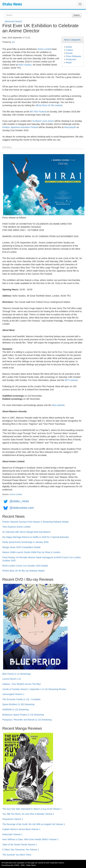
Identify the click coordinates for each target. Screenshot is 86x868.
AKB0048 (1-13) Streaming (15, 709)
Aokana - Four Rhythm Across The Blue (22, 684)
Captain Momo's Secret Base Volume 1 (21, 829)
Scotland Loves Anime (43, 121)
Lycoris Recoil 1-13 (12, 679)
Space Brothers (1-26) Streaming (18, 704)
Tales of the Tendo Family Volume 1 (20, 845)
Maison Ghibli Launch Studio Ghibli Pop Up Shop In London (31, 552)
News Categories (72, 40)
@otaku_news (19, 501)
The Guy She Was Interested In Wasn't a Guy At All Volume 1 (32, 809)
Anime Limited (44, 49)
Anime (69, 47)
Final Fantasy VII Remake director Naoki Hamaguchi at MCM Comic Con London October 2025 (42, 559)
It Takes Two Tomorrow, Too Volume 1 (21, 850)
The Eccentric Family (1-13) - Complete (21, 699)
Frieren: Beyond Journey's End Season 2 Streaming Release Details (35, 522)
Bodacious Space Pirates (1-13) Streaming (23, 715)
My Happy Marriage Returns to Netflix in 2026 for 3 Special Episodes (36, 537)
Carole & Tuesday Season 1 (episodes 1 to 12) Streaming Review (34, 689)
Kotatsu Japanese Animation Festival (20, 127)
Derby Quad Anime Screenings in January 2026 (25, 542)
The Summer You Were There (17, 855)
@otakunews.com (22, 508)
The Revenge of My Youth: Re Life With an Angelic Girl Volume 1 (34, 824)
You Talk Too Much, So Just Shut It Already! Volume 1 (28, 814)
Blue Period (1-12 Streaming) (16, 674)
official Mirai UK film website (49, 105)
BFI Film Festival (38, 112)
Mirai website (58, 405)
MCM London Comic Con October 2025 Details (25, 566)
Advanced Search (13, 21)
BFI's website (71, 380)
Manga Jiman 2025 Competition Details (21, 547)
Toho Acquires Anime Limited (16, 527)
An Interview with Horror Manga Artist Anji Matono (26, 532)
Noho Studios (25, 65)
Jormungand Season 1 (13, 694)
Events (69, 53)
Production (71, 59)
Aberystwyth (70, 127)
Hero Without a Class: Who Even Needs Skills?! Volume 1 (30, 839)
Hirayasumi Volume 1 (13, 819)
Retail (69, 63)
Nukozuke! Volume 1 (12, 834)
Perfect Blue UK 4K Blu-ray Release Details (23, 571)
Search (77, 15)
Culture (69, 50)
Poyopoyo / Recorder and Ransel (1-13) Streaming (27, 720)
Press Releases (74, 56)
